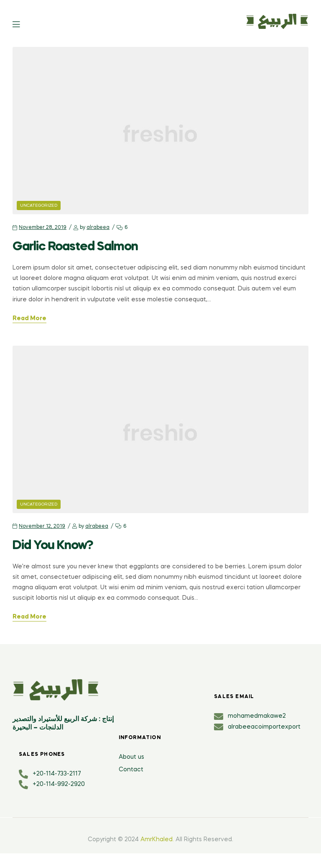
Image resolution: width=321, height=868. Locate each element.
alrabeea (98, 228)
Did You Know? (53, 546)
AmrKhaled (157, 840)
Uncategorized (39, 205)
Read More (29, 318)
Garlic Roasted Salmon (75, 247)
